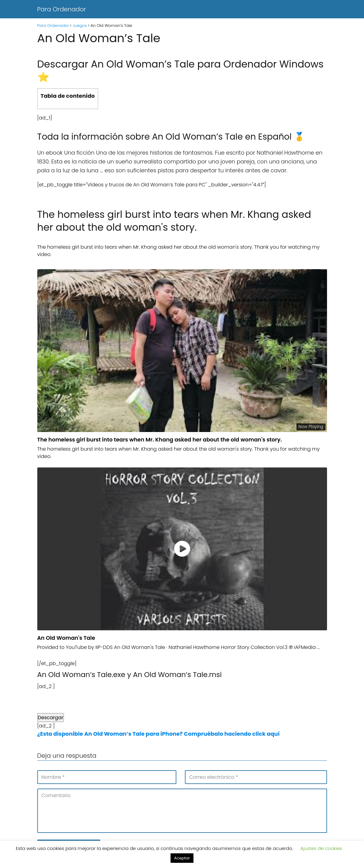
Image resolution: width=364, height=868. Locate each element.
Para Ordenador (62, 9)
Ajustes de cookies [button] (321, 848)
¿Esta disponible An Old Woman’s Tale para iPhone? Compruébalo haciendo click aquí (159, 734)
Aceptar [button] (182, 858)
